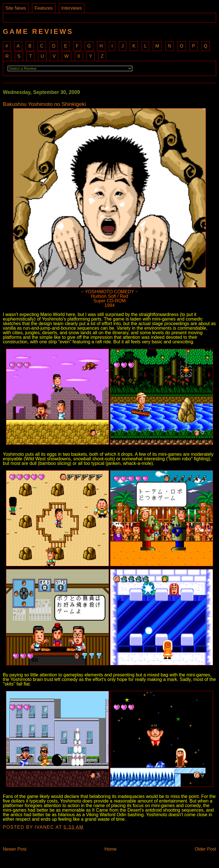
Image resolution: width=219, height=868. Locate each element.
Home (110, 849)
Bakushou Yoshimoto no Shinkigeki (44, 104)
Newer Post (15, 849)
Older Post (205, 849)
